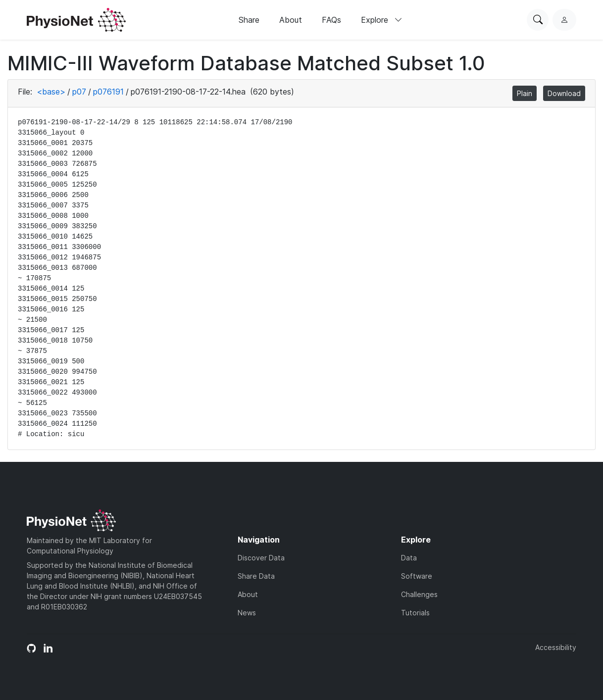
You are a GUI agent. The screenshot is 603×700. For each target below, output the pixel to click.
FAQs (331, 20)
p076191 (108, 92)
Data (409, 558)
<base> (51, 92)
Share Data (256, 576)
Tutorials (415, 613)
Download (564, 93)
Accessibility (556, 647)
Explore (382, 20)
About (291, 20)
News (247, 613)
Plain (525, 93)
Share (249, 20)
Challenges (419, 594)
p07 (79, 92)
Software (417, 576)
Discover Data (261, 558)
